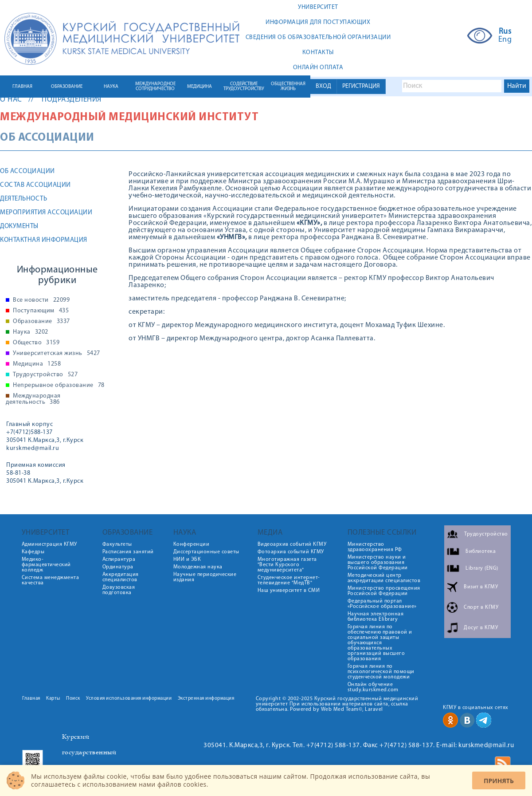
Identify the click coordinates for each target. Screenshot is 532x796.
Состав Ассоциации (35, 185)
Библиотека (481, 552)
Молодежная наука (198, 567)
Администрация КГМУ (49, 544)
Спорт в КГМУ (481, 607)
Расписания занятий (128, 552)
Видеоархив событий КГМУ (292, 544)
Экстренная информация (206, 699)
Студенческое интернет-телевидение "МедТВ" (289, 580)
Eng (505, 40)
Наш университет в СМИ (289, 591)
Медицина (37, 364)
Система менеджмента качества (51, 580)
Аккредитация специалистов (121, 577)
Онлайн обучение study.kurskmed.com (373, 687)
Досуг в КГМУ (481, 628)
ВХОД (323, 86)
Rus (505, 32)
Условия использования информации (129, 699)
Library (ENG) (482, 568)
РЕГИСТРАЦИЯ (361, 86)
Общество (36, 343)
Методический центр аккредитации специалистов (384, 578)
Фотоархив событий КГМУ (291, 552)
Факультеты (117, 544)
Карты (53, 699)
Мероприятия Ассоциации (46, 213)
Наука (31, 332)
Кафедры (33, 552)
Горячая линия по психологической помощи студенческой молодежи (381, 672)
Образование (41, 322)
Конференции (192, 544)
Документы (19, 227)
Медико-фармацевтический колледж (46, 565)
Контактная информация (44, 240)
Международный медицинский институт (129, 117)
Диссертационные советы (206, 552)
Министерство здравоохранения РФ (375, 547)
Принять (499, 781)
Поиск (73, 699)
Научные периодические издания (205, 577)
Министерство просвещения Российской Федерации (384, 591)
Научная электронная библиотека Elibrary (376, 617)
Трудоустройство (45, 375)
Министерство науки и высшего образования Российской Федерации (378, 563)
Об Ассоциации (27, 171)
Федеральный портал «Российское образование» (382, 604)
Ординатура (118, 567)
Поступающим (41, 311)
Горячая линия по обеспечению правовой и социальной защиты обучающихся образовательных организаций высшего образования (380, 643)
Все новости (41, 300)
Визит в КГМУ (481, 587)
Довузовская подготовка (119, 590)
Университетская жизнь (57, 354)
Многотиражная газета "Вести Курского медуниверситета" (287, 565)
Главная (31, 699)
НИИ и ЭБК (187, 560)
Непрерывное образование (59, 386)
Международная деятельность (33, 399)
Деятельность (23, 199)
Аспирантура (119, 560)
